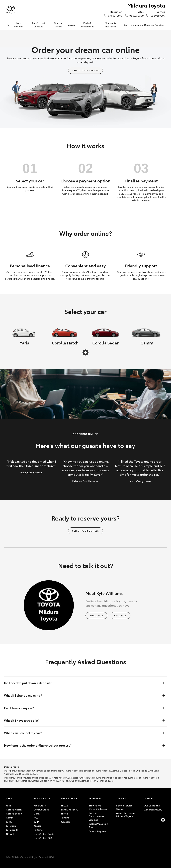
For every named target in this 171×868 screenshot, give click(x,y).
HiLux (64, 805)
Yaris (9, 805)
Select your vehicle (85, 70)
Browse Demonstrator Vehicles (97, 816)
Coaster (66, 822)
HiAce (65, 813)
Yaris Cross (40, 805)
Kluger (37, 826)
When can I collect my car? (82, 733)
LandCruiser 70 (70, 809)
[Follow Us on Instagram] (163, 820)
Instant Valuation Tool (98, 825)
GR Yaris (11, 834)
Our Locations (152, 805)
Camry (10, 818)
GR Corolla (12, 830)
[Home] (9, 25)
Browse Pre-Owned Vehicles (98, 807)
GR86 (9, 822)
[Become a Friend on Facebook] (146, 820)
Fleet (126, 25)
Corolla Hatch (14, 809)
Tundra (65, 818)
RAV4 (37, 818)
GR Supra (11, 826)
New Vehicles (19, 25)
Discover (149, 25)
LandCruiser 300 (43, 838)
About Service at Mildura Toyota (125, 814)
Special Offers (58, 25)
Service (71, 25)
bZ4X (37, 822)
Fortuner (38, 830)
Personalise (136, 25)
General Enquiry (153, 809)
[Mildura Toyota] (11, 10)
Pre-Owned (96, 798)
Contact (160, 25)
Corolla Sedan (14, 813)
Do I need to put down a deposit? (82, 683)
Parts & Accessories (87, 25)
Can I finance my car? (82, 708)
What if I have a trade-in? (82, 721)
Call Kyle (120, 615)
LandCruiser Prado (44, 834)
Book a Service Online (124, 807)
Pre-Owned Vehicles (38, 25)
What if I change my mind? (82, 695)
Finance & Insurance (110, 25)
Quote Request (97, 831)
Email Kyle (96, 615)
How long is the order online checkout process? (82, 745)
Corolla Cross (41, 809)
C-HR (37, 813)
